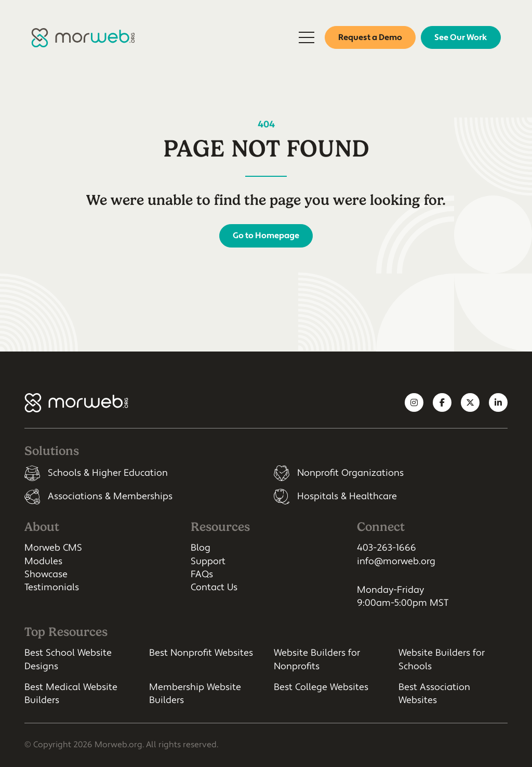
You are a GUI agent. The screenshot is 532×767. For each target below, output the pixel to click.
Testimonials (52, 587)
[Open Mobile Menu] (307, 37)
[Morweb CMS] (83, 38)
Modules (43, 561)
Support (208, 561)
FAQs (202, 574)
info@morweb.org (396, 561)
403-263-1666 (387, 548)
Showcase (46, 574)
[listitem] (141, 473)
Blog (201, 548)
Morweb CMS (53, 548)
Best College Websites (321, 687)
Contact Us (214, 587)
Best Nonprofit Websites (201, 653)
